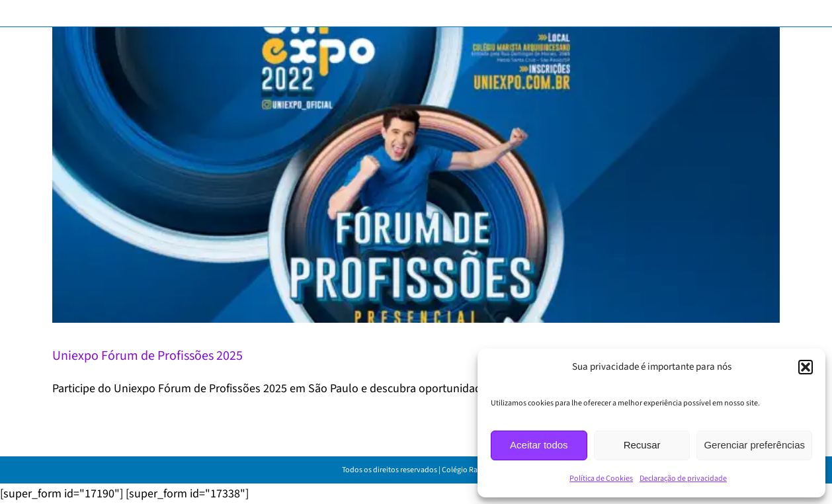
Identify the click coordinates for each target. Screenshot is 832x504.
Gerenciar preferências (754, 445)
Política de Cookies (601, 479)
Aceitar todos (539, 445)
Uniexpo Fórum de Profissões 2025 (147, 356)
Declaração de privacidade (683, 479)
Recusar (642, 445)
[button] (806, 367)
